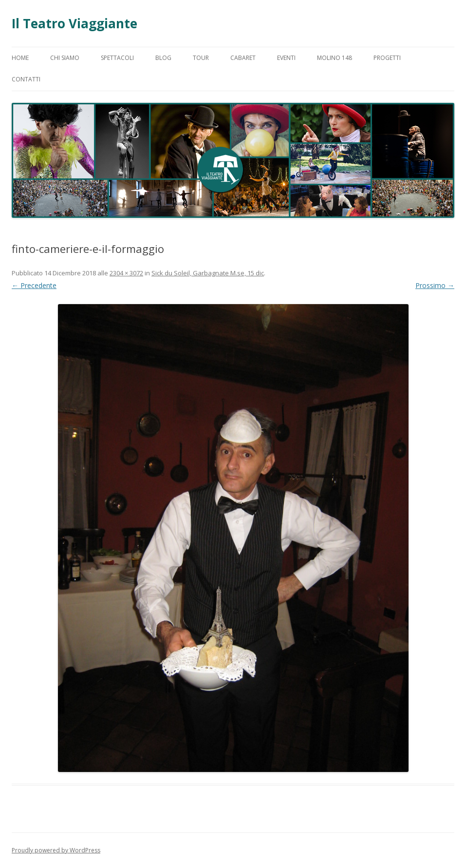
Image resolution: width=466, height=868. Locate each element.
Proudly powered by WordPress (56, 850)
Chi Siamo (65, 58)
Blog (163, 58)
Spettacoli (117, 58)
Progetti (387, 58)
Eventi (286, 58)
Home (20, 58)
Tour (201, 58)
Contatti (26, 79)
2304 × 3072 (126, 273)
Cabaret (243, 58)
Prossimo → (435, 285)
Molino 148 (335, 58)
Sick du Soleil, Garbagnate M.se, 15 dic (208, 273)
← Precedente (34, 285)
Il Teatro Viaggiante (75, 23)
